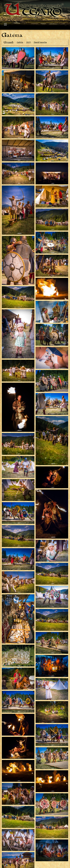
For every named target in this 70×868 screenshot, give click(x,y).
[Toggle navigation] (5, 24)
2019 (28, 42)
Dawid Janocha (40, 42)
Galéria (20, 42)
